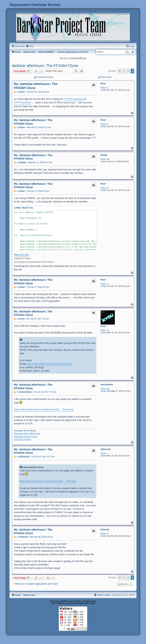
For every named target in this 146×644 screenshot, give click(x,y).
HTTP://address (23, 103)
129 (108, 389)
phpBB (63, 601)
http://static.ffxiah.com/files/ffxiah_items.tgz (50, 364)
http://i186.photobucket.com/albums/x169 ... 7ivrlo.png (43, 409)
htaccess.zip (21, 255)
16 (107, 330)
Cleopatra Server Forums (26, 436)
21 (107, 534)
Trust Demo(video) (23, 439)
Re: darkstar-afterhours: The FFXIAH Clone (36, 86)
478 (108, 159)
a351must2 (106, 449)
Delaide (104, 155)
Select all (28, 208)
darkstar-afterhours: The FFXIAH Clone (45, 66)
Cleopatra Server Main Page (27, 433)
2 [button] (128, 71)
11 (107, 88)
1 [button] (124, 71)
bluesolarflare (107, 385)
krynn (103, 326)
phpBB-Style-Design (86, 603)
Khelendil (105, 530)
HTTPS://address (74, 99)
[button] (120, 71)
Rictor (103, 84)
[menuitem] (30, 46)
